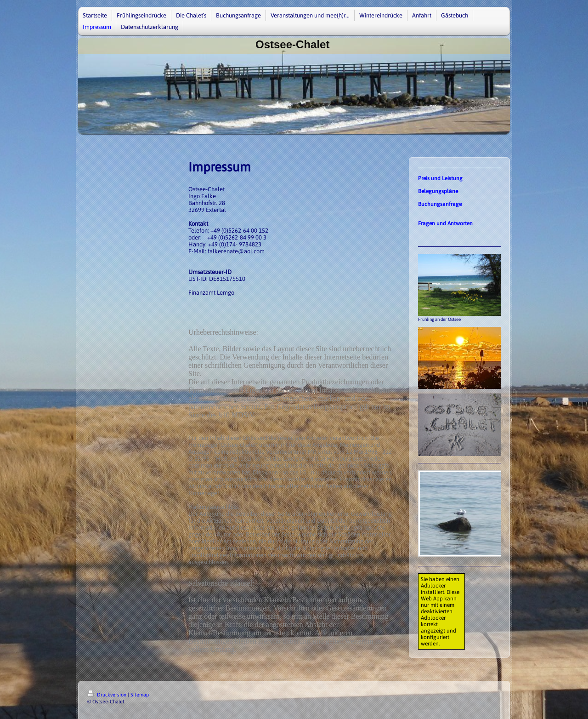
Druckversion (107, 695)
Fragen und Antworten (445, 223)
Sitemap (140, 695)
